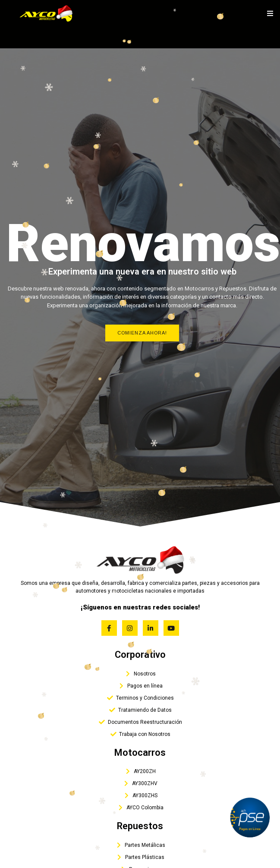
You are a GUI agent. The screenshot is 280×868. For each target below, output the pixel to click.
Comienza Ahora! (142, 333)
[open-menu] (270, 13)
